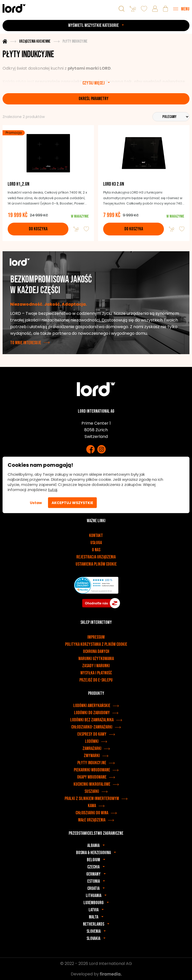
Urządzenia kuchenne (35, 41)
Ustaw (36, 503)
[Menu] (181, 9)
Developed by (96, 974)
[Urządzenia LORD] (14, 8)
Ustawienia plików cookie (96, 564)
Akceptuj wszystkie (72, 503)
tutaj (53, 490)
